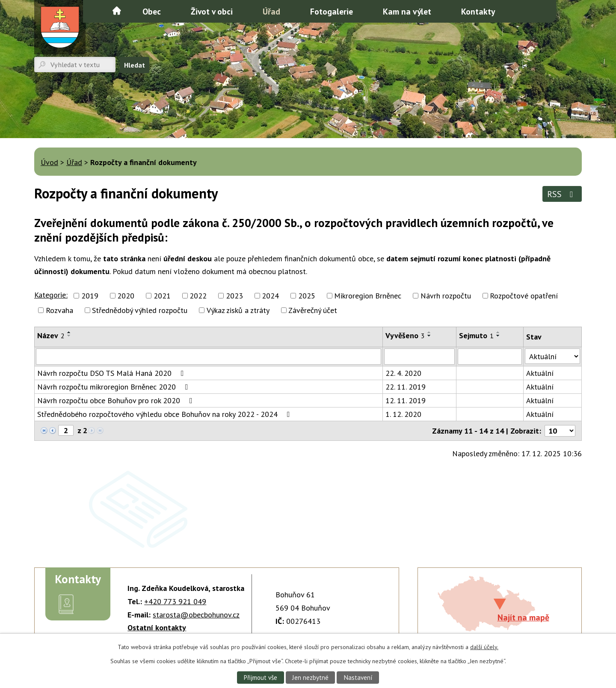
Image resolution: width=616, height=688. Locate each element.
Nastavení (358, 677)
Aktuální (540, 373)
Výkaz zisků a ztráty (238, 310)
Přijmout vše (260, 677)
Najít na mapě (523, 617)
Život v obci (212, 11)
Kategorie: (51, 295)
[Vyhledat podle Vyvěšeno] (419, 357)
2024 (270, 296)
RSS (562, 194)
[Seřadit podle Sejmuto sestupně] (498, 336)
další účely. (484, 647)
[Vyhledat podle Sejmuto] (490, 357)
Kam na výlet (407, 11)
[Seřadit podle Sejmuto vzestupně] (498, 332)
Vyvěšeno (405, 335)
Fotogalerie (332, 11)
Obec (152, 11)
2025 (307, 296)
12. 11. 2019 (406, 400)
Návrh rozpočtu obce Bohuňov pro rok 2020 (117, 400)
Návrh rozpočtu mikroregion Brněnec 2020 (114, 387)
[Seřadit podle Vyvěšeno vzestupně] (429, 332)
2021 (162, 296)
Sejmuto (476, 335)
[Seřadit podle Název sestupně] (69, 336)
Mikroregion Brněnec (368, 296)
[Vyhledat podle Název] (209, 357)
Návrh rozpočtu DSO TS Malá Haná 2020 (112, 373)
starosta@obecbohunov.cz (196, 615)
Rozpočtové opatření (524, 296)
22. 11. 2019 (406, 387)
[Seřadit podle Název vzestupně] (69, 332)
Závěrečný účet (313, 310)
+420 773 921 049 (175, 601)
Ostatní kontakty (157, 627)
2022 (198, 296)
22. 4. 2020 (403, 373)
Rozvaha (59, 310)
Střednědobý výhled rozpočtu (140, 310)
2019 (90, 296)
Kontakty (478, 11)
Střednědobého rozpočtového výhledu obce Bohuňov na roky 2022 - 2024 (165, 414)
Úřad (271, 11)
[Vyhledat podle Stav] (552, 356)
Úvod (117, 11)
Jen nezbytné (311, 677)
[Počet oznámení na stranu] (560, 431)
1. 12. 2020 (403, 414)
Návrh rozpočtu (446, 296)
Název (51, 335)
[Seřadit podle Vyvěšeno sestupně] (429, 336)
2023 (234, 296)
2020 (126, 296)
